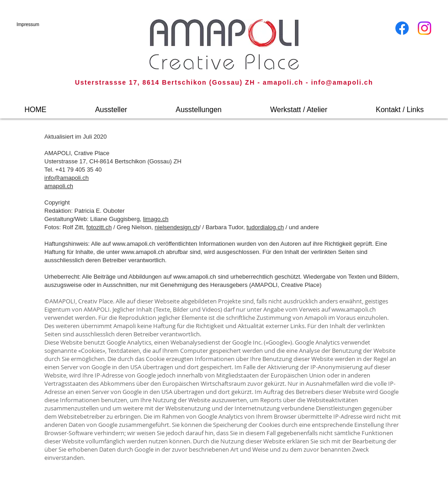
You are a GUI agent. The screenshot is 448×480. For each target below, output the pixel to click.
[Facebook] (402, 28)
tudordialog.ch (265, 227)
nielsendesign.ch (177, 227)
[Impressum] (28, 24)
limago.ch (156, 219)
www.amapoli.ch (134, 244)
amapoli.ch (59, 186)
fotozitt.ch (99, 227)
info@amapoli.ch (342, 82)
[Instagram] (424, 28)
